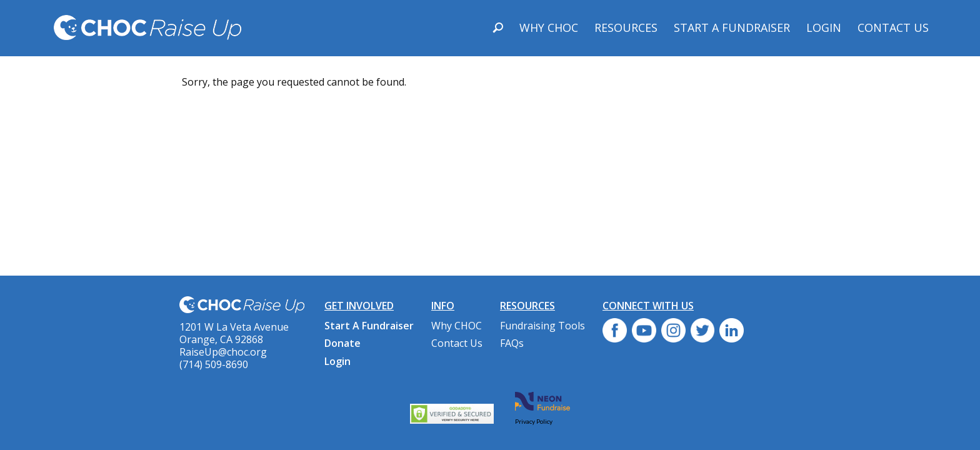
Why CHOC (549, 27)
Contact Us (893, 27)
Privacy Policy (534, 421)
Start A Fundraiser (732, 27)
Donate (342, 343)
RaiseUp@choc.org (223, 352)
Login (824, 27)
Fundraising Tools (542, 326)
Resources (626, 27)
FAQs (512, 343)
